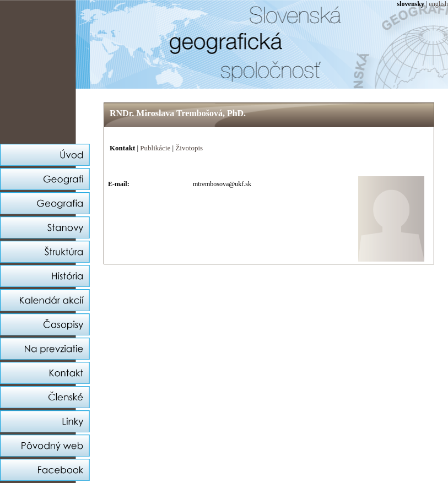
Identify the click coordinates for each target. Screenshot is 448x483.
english (438, 4)
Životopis (189, 148)
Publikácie (155, 148)
